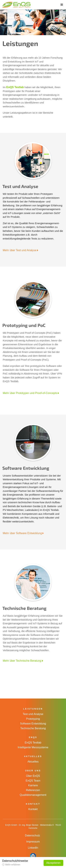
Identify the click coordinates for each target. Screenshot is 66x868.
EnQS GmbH (15, 5)
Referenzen (33, 790)
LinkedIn (33, 848)
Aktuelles (33, 762)
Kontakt (33, 809)
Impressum (33, 842)
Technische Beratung (33, 728)
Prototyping (33, 719)
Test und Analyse (33, 714)
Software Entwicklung (33, 724)
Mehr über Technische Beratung (22, 661)
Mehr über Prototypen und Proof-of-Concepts (30, 393)
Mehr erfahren (13, 865)
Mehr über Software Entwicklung (22, 533)
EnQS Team (33, 781)
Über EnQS (33, 776)
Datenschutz (33, 835)
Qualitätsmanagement (33, 795)
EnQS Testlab (15, 87)
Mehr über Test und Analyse (20, 250)
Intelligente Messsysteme (33, 747)
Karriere (33, 785)
